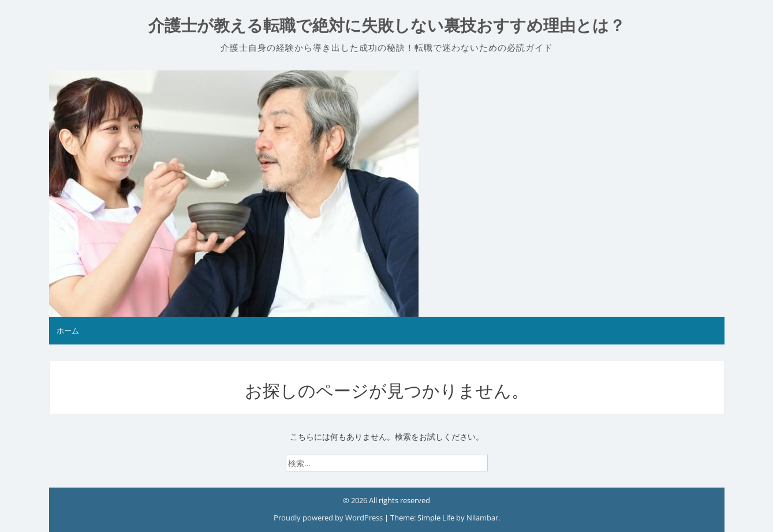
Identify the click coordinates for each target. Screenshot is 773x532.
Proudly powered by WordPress (329, 518)
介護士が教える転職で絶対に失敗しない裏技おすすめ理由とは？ (387, 26)
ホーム (68, 331)
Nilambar (482, 518)
